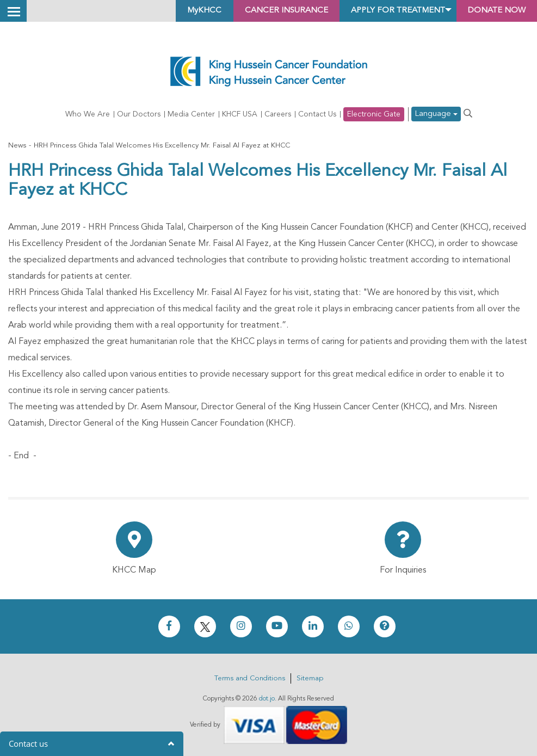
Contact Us (317, 114)
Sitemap (310, 678)
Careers (278, 114)
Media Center (191, 114)
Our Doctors (139, 114)
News (17, 146)
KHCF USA (240, 114)
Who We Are (88, 114)
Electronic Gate (374, 114)
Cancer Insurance (267, 11)
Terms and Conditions (250, 678)
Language (436, 115)
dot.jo (267, 699)
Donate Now (493, 11)
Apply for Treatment (386, 11)
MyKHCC (180, 11)
